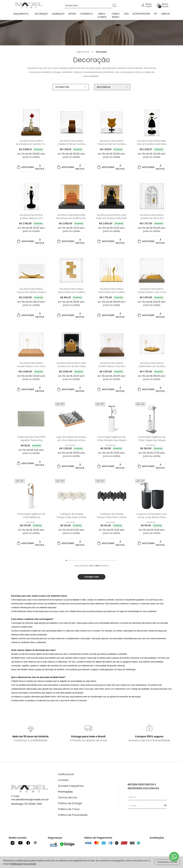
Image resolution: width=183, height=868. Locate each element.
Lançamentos (21, 14)
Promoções (65, 792)
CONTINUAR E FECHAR (167, 862)
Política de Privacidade (73, 815)
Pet (156, 14)
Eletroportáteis (141, 14)
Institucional (66, 774)
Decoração (41, 14)
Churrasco (86, 14)
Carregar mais (91, 577)
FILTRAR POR (71, 87)
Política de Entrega (70, 803)
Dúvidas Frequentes (71, 786)
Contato (63, 780)
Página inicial (83, 52)
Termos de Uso (68, 798)
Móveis (72, 14)
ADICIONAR (31, 167)
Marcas (166, 14)
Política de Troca (69, 809)
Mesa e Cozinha (102, 15)
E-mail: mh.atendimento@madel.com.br (30, 798)
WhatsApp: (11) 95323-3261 (26, 804)
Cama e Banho (116, 15)
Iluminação (58, 14)
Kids (126, 14)
